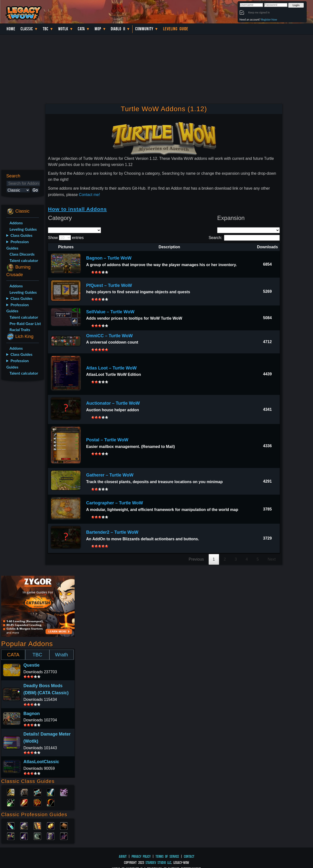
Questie (32, 665)
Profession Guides (18, 245)
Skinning (37, 836)
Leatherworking (64, 825)
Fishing (64, 836)
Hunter (51, 802)
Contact (189, 856)
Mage (24, 802)
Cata (81, 29)
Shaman (37, 802)
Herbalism (11, 836)
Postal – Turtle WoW (107, 440)
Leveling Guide (176, 29)
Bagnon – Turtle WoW (109, 258)
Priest (37, 792)
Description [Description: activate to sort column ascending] (169, 247)
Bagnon (32, 714)
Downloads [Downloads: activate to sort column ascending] (267, 247)
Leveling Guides (23, 229)
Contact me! (89, 195)
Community (144, 29)
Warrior (51, 792)
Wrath (61, 655)
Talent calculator (24, 260)
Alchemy (11, 825)
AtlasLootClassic (41, 762)
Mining (24, 836)
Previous (196, 559)
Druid (24, 792)
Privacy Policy (141, 856)
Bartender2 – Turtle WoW (112, 532)
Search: (244, 238)
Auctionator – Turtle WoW (113, 403)
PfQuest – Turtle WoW (109, 285)
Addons (16, 223)
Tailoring (51, 836)
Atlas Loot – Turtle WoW (111, 368)
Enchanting (37, 825)
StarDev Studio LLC (158, 863)
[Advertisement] (22, 462)
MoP (98, 29)
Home (11, 29)
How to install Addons (77, 209)
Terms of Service (167, 856)
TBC (46, 29)
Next (272, 559)
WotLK (63, 29)
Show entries (66, 238)
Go (35, 190)
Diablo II (118, 29)
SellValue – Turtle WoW (110, 312)
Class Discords (22, 254)
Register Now (269, 19)
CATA (13, 655)
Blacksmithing (24, 825)
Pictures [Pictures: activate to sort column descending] (66, 247)
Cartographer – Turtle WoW (114, 503)
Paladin (11, 792)
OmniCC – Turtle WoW (109, 336)
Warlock (64, 792)
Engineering (51, 825)
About (123, 856)
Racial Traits (20, 330)
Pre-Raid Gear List (25, 323)
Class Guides (22, 235)
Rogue (11, 802)
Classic (27, 29)
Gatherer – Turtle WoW (110, 475)
